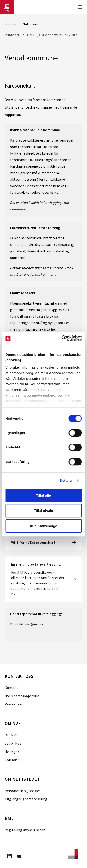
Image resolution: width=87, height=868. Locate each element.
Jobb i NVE (13, 743)
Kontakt (11, 688)
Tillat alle (44, 495)
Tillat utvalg (43, 510)
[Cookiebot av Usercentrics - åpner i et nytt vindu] (62, 338)
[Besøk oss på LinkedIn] (10, 857)
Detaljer (66, 480)
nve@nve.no (35, 624)
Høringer (12, 752)
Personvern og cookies (23, 791)
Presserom (13, 704)
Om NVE (11, 735)
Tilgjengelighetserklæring (26, 799)
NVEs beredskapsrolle (22, 696)
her (53, 329)
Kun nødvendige (44, 526)
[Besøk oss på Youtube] (19, 857)
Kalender (12, 760)
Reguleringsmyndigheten (25, 830)
